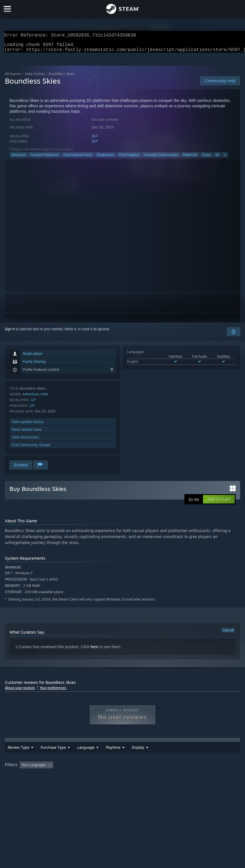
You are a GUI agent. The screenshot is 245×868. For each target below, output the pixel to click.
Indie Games (35, 77)
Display (169, 755)
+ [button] (225, 158)
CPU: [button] (50, 780)
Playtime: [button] (136, 772)
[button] (219, 503)
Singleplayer (106, 158)
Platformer (190, 158)
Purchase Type (53, 755)
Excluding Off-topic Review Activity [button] (91, 772)
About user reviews (20, 691)
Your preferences (53, 691)
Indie (44, 397)
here (94, 650)
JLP (95, 139)
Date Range (116, 755)
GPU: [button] (69, 780)
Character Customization (161, 158)
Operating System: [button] (20, 780)
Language (86, 755)
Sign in (10, 333)
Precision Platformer (45, 158)
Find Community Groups (31, 448)
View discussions (25, 441)
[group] (122, 776)
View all (228, 634)
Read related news (27, 433)
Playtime (145, 755)
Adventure (19, 158)
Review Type (18, 755)
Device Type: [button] (94, 780)
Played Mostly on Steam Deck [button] (177, 772)
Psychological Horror (78, 158)
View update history (28, 425)
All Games (13, 77)
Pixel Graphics (129, 158)
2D (217, 158)
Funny (207, 158)
